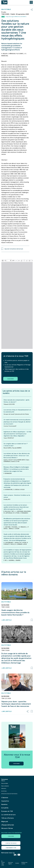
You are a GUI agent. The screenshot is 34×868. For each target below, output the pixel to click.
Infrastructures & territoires (9, 794)
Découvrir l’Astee (7, 828)
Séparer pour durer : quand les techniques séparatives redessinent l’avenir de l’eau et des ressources (16, 704)
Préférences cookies (24, 863)
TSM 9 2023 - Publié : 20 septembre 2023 (15, 14)
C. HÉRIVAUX (11, 54)
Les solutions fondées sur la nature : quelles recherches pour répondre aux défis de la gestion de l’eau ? (16, 507)
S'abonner (10, 379)
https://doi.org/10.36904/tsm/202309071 (16, 17)
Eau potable (5, 783)
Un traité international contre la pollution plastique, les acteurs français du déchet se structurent (17, 422)
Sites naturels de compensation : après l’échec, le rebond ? (17, 401)
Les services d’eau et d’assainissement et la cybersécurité (17, 411)
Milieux (3, 781)
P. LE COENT (19, 54)
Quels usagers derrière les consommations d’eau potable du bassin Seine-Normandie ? (15, 612)
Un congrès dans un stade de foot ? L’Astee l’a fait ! (16, 445)
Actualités (5, 808)
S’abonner (5, 798)
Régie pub (5, 821)
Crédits (17, 863)
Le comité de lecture (8, 815)
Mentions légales (11, 863)
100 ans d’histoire (8, 818)
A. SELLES (4, 54)
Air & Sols (4, 791)
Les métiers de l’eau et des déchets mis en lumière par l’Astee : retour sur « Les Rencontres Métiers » (17, 456)
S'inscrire (11, 836)
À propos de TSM (7, 811)
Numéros (4, 804)
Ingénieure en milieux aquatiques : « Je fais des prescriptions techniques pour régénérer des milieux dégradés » (17, 434)
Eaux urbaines (5, 786)
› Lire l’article (6, 620)
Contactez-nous (11, 843)
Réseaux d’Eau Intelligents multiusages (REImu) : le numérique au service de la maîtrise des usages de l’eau (16, 469)
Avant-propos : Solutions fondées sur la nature (17, 496)
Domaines (5, 779)
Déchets (4, 788)
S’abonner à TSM (11, 848)
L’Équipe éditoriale (8, 825)
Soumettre (5, 801)
